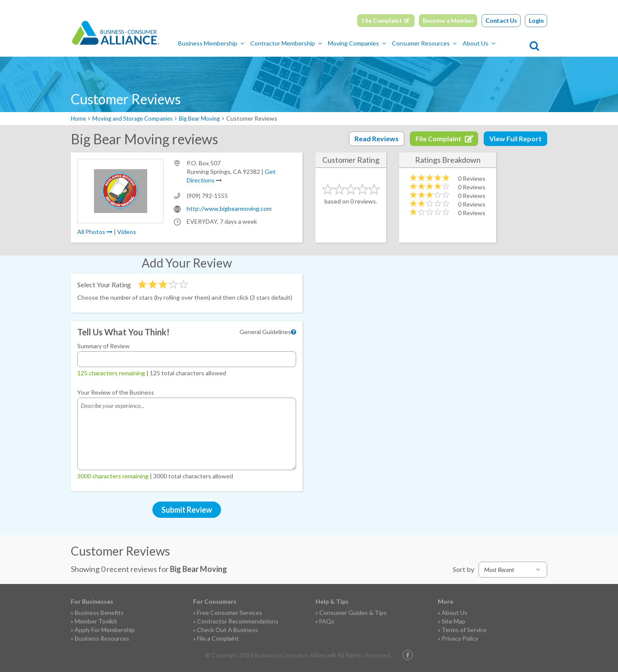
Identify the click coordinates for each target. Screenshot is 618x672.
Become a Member (448, 20)
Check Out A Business (227, 630)
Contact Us (501, 20)
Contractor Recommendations (238, 621)
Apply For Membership (105, 630)
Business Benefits (99, 613)
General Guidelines (265, 332)
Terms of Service (464, 630)
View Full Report (515, 138)
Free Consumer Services (230, 613)
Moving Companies (383, 43)
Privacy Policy (460, 638)
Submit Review (187, 510)
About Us (506, 43)
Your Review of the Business (116, 392)
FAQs (327, 621)
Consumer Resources (451, 43)
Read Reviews (377, 138)
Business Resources (102, 638)
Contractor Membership (313, 43)
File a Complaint (218, 638)
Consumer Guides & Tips (353, 613)
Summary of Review (103, 346)
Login (536, 20)
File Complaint (382, 20)
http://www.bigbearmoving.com (229, 208)
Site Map (453, 621)
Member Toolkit (96, 621)
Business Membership (238, 43)
